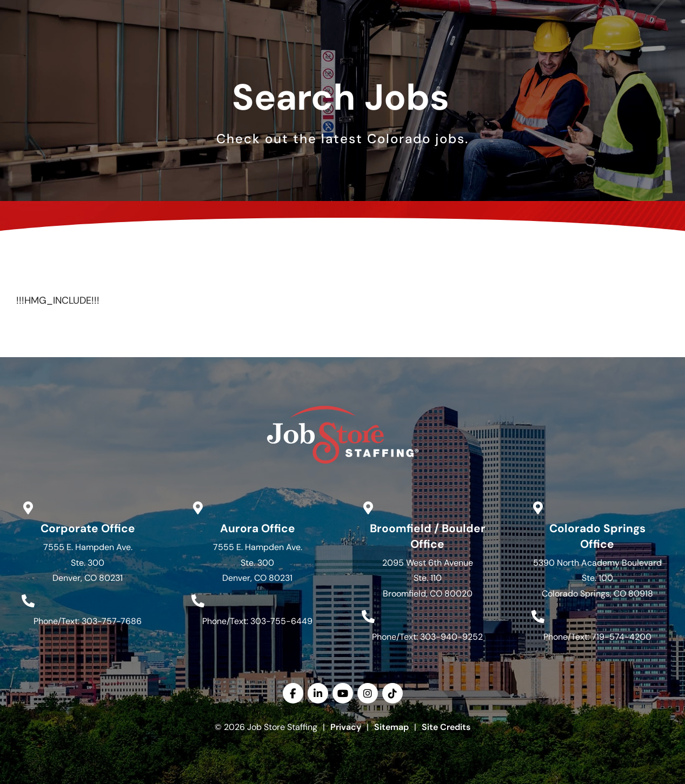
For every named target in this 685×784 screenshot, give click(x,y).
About (417, 50)
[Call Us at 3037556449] (198, 601)
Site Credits (446, 727)
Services (277, 50)
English (639, 11)
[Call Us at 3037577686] (28, 601)
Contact (553, 50)
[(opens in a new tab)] (487, 12)
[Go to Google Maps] (28, 508)
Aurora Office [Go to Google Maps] (258, 528)
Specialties (349, 50)
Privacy (346, 727)
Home (174, 49)
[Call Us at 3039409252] (368, 617)
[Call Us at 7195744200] (538, 617)
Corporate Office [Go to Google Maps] (88, 528)
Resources (482, 50)
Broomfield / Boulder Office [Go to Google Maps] (428, 536)
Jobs (219, 50)
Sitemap (391, 727)
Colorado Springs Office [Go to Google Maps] (597, 536)
